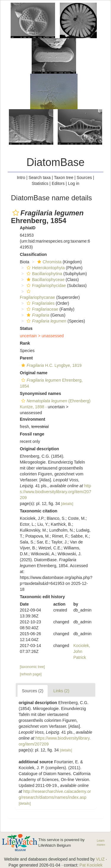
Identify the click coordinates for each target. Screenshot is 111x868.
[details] (67, 504)
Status (26, 328)
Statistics (40, 183)
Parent (26, 358)
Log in (74, 183)
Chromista (49, 262)
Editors (58, 183)
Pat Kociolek (91, 865)
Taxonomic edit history (42, 597)
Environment (33, 419)
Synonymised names (40, 393)
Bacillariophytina (44, 274)
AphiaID (28, 228)
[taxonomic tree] (32, 667)
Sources (84, 178)
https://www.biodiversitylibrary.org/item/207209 (55, 492)
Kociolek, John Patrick (82, 651)
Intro (21, 178)
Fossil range (32, 434)
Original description (39, 449)
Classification (33, 254)
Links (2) (61, 691)
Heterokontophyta (45, 268)
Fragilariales (40, 303)
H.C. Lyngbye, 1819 (51, 365)
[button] (16, 213)
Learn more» (101, 843)
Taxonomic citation (39, 511)
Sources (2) (33, 691)
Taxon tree (63, 178)
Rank (25, 343)
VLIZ (100, 859)
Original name (34, 373)
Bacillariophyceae (45, 280)
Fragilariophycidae (45, 285)
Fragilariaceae (42, 309)
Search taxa (40, 178)
